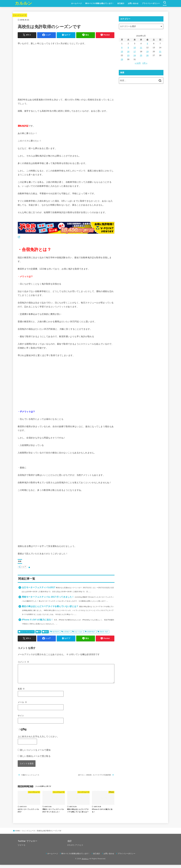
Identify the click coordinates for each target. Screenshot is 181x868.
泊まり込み (78, 632)
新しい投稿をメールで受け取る (35, 759)
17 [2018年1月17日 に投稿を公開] (135, 52)
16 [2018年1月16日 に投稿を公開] (128, 52)
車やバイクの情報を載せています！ (100, 3)
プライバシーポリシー (151, 3)
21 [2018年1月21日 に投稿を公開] (160, 52)
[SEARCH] (165, 3)
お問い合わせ (133, 3)
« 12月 (138, 63)
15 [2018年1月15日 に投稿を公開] (122, 52)
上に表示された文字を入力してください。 (38, 740)
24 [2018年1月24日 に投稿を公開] (135, 55)
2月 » (145, 63)
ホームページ (76, 3)
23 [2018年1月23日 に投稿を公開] (128, 55)
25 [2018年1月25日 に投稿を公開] (141, 55)
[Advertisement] (66, 72)
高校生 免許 (104, 632)
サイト (21, 719)
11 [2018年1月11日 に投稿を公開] (141, 48)
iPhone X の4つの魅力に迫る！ (38, 620)
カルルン (23, 3)
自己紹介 (121, 3)
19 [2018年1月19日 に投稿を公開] (147, 52)
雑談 (46, 632)
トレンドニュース (20, 15)
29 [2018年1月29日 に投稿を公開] (122, 59)
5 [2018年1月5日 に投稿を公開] (147, 44)
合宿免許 (66, 632)
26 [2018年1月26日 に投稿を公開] (147, 55)
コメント (23, 662)
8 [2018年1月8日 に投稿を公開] (122, 48)
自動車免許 (91, 632)
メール (22, 705)
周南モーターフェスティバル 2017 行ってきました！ (48, 597)
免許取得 (56, 632)
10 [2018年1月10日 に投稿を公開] (135, 48)
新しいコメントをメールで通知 (35, 753)
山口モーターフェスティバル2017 (39, 587)
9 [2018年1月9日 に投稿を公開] (128, 48)
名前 (21, 692)
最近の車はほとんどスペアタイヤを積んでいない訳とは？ (50, 606)
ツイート (22, 848)
